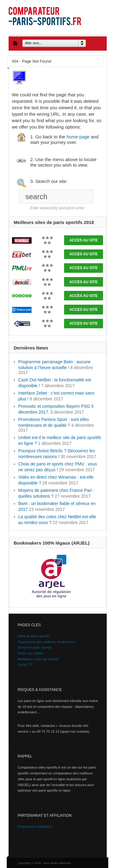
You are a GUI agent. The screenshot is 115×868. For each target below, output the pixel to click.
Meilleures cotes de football (38, 659)
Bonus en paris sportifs (35, 647)
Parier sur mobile (31, 653)
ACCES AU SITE (83, 240)
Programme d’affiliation (35, 827)
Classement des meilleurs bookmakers (47, 642)
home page (78, 137)
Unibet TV (25, 665)
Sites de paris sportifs (34, 636)
